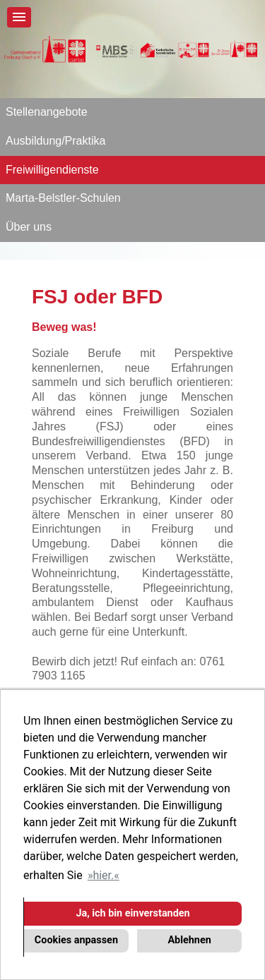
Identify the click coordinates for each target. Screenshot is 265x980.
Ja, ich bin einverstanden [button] (132, 913)
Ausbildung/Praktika (55, 141)
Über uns (29, 227)
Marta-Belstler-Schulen (63, 198)
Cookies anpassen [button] (76, 940)
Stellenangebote (47, 112)
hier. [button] (103, 875)
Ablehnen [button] (189, 940)
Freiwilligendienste (52, 170)
